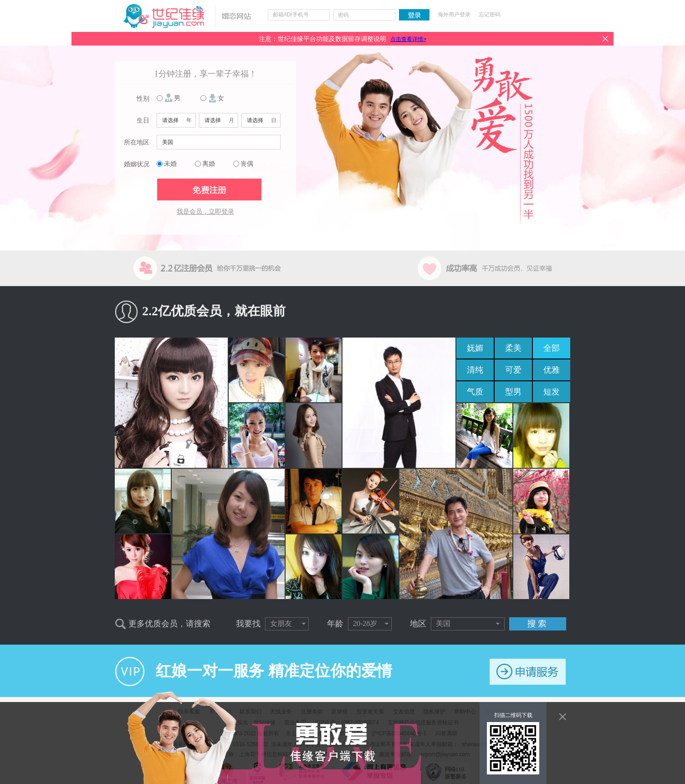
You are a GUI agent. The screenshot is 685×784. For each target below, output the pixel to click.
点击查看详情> (408, 39)
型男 (513, 392)
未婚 (170, 164)
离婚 (209, 164)
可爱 (513, 370)
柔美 (513, 348)
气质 (475, 392)
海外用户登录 (454, 15)
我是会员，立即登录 (205, 212)
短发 (552, 392)
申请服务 (528, 672)
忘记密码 (490, 15)
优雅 (552, 370)
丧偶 (247, 164)
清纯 (475, 370)
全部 (552, 348)
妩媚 (475, 348)
